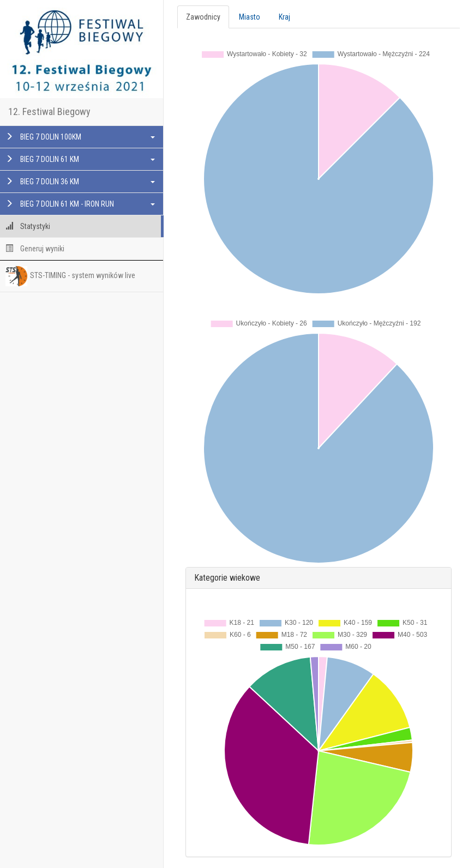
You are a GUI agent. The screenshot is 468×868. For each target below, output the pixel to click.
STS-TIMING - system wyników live (70, 276)
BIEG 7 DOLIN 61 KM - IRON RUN (80, 204)
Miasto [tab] (250, 17)
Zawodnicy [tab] (203, 17)
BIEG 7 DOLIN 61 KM (80, 159)
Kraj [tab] (284, 17)
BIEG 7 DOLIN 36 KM (80, 182)
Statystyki (28, 226)
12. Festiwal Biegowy (49, 111)
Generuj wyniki (35, 249)
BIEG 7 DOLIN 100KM (80, 137)
